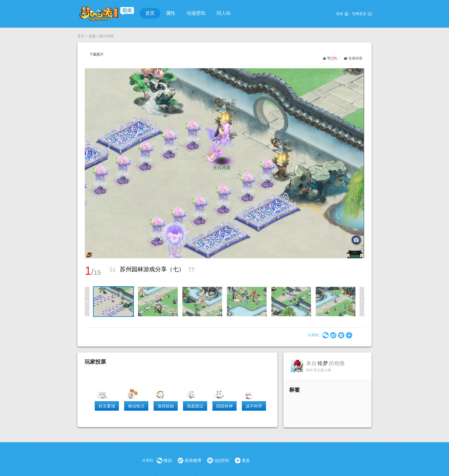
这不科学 (254, 406)
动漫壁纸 (196, 13)
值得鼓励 (166, 406)
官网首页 (359, 14)
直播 (92, 36)
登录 (340, 14)
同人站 (224, 13)
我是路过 (195, 406)
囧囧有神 (224, 406)
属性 (171, 13)
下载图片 (97, 54)
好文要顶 (107, 406)
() (332, 58)
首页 (150, 13)
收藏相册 (355, 58)
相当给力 (136, 406)
